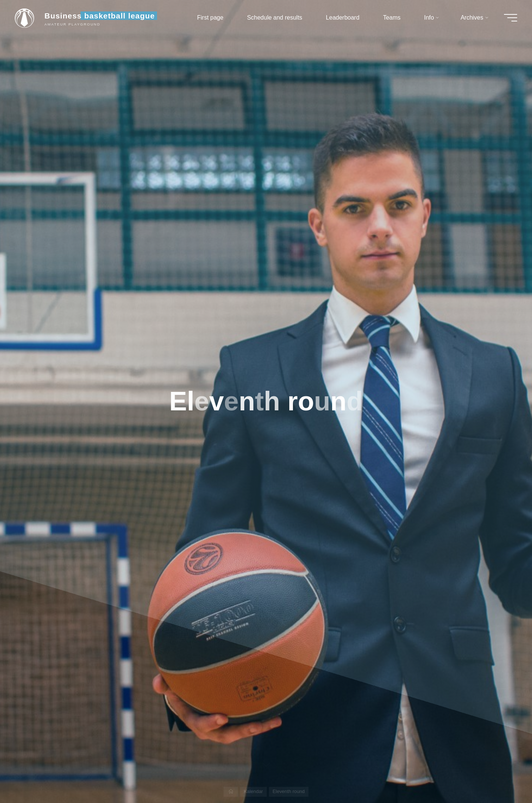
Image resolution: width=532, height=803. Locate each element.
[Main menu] (511, 18)
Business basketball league (100, 16)
